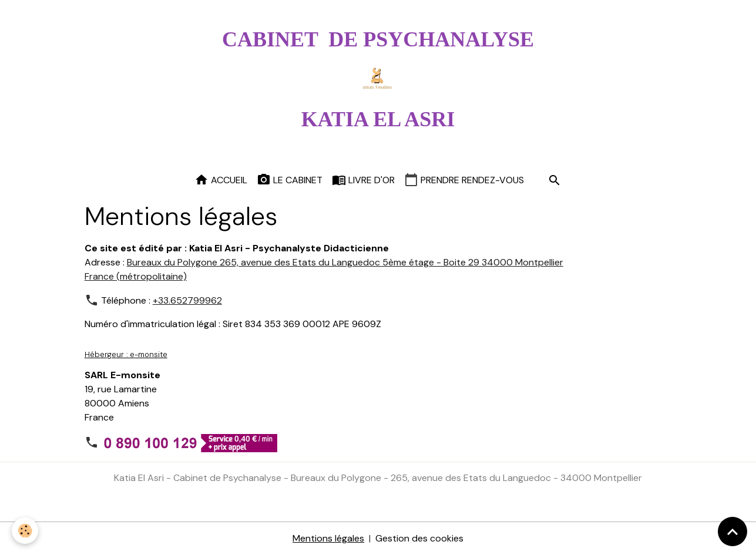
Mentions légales (328, 538)
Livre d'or (363, 180)
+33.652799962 (187, 300)
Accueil (221, 180)
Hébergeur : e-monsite (126, 354)
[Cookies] (25, 531)
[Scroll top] (733, 532)
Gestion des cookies (419, 538)
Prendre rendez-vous (464, 180)
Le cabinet (290, 180)
